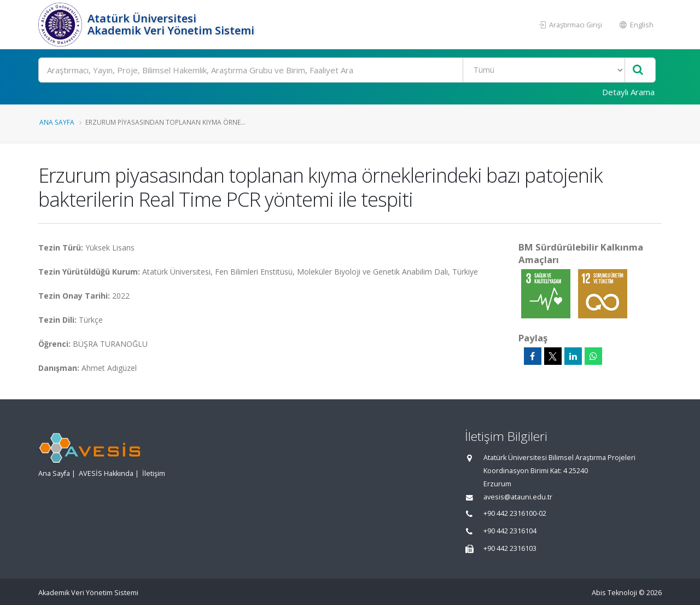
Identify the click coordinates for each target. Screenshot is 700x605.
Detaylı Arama (628, 92)
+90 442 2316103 (510, 548)
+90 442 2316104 (510, 531)
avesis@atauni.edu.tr (518, 497)
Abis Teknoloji (614, 593)
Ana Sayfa (57, 122)
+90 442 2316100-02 (515, 513)
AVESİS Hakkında (106, 473)
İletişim (154, 473)
